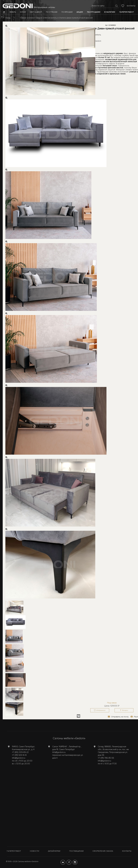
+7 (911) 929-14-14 (19, 755)
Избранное (101, 710)
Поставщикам (76, 851)
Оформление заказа (103, 851)
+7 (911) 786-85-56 (106, 758)
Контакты (131, 6)
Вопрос (125, 710)
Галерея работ (14, 851)
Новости (34, 851)
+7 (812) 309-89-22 (20, 752)
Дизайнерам (54, 851)
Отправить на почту (120, 717)
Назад (8, 18)
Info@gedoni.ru (19, 758)
